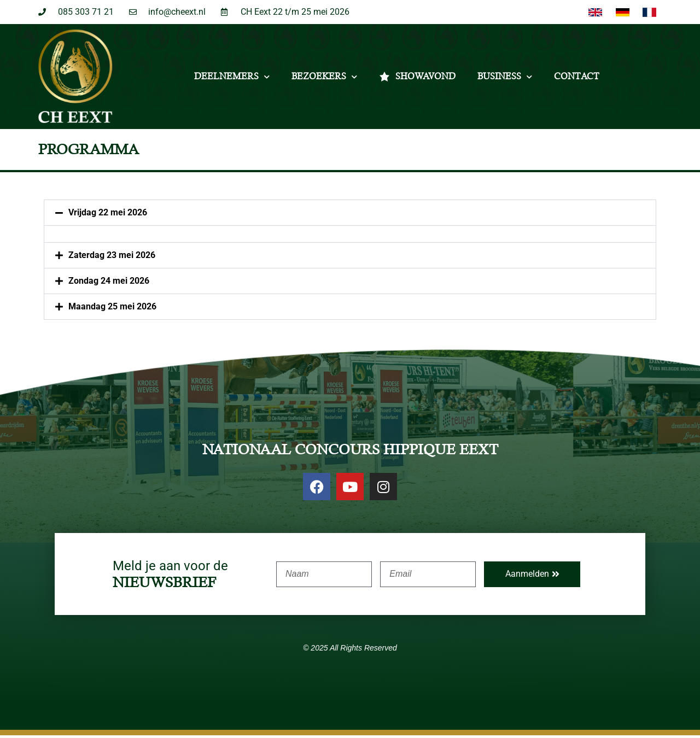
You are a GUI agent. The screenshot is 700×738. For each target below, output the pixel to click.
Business (505, 80)
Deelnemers (232, 80)
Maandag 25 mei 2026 (112, 309)
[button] (350, 215)
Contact (577, 80)
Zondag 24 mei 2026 (109, 283)
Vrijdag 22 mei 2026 (108, 215)
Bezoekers (324, 80)
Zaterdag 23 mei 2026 (112, 258)
